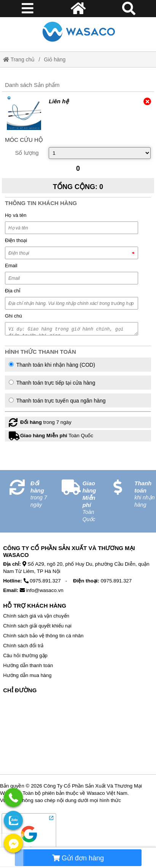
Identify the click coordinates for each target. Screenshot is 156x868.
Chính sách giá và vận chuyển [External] (36, 616)
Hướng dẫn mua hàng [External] (27, 675)
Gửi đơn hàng (78, 858)
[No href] (78, 736)
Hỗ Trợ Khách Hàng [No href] (35, 606)
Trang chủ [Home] (19, 59)
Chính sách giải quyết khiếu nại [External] (37, 626)
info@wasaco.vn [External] (45, 590)
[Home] (78, 31)
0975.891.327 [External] (45, 581)
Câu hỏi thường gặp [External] (25, 655)
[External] (24, 113)
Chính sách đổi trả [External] (23, 646)
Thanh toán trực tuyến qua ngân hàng (57, 401)
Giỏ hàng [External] (55, 59)
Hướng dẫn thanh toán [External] (28, 665)
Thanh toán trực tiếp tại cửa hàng (52, 383)
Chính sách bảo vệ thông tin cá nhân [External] (43, 636)
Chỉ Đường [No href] (20, 690)
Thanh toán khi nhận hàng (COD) (52, 365)
